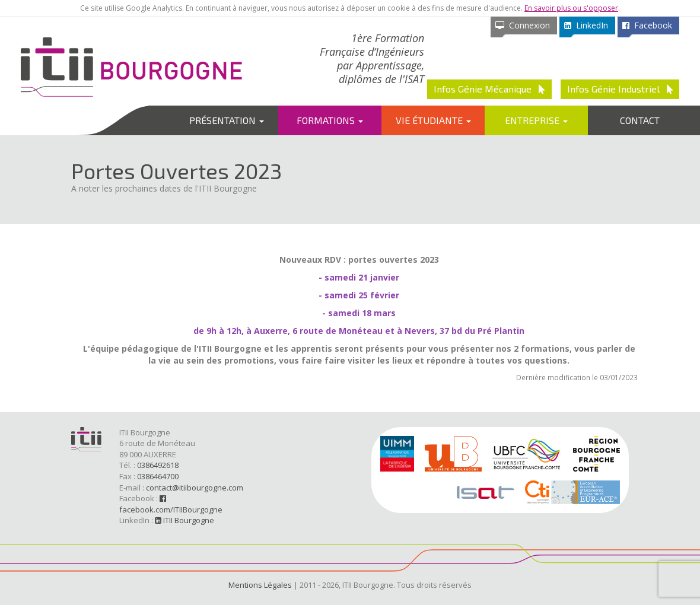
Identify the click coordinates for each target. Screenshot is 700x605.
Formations (330, 120)
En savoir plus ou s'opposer (571, 8)
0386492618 (158, 465)
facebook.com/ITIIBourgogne (171, 505)
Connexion (523, 25)
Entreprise (536, 120)
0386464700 (158, 476)
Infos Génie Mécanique (489, 89)
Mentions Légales (260, 585)
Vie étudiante (433, 120)
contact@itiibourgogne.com (195, 488)
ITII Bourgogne (184, 520)
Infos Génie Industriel (620, 89)
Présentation (227, 120)
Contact (640, 120)
